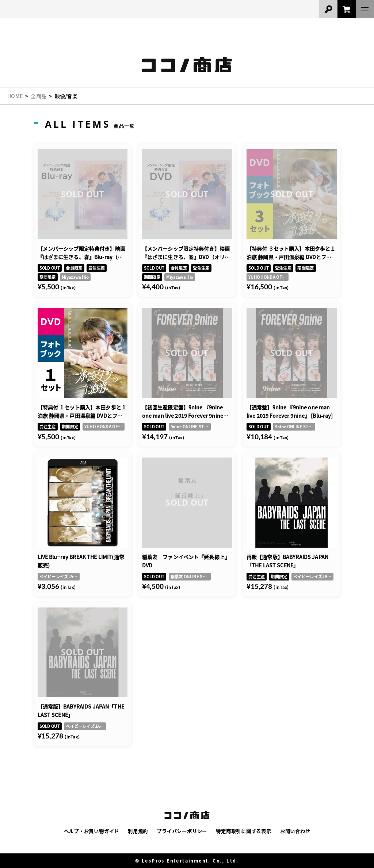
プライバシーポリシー (182, 831)
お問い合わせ (295, 831)
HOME (15, 96)
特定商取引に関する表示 (244, 831)
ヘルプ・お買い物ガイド (92, 831)
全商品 (39, 96)
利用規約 (138, 831)
